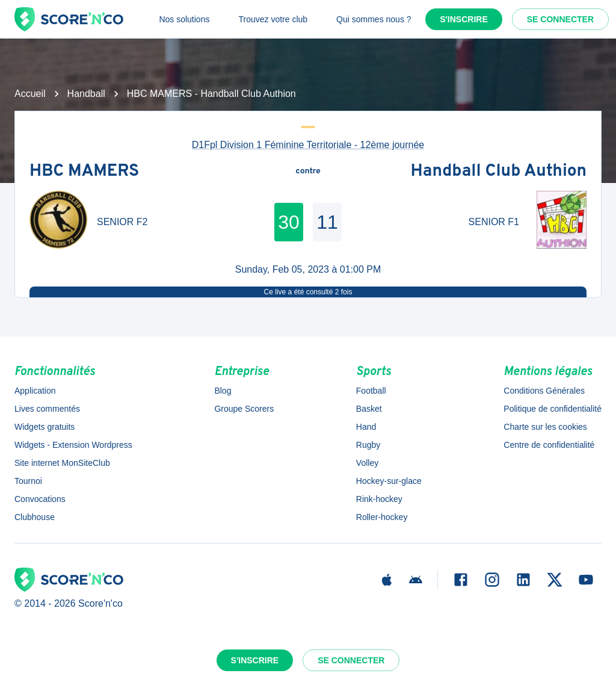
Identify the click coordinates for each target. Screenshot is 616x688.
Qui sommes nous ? (374, 19)
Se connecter (560, 19)
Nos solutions (184, 19)
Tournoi (28, 481)
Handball (86, 94)
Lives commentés (47, 409)
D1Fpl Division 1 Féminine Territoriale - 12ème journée (308, 145)
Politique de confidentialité (553, 409)
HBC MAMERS (84, 172)
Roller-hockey (382, 517)
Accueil (30, 94)
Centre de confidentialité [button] (549, 445)
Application (35, 391)
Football (371, 391)
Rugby (368, 445)
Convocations (40, 499)
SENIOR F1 (494, 222)
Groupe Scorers (244, 409)
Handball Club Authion (499, 172)
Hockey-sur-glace (389, 481)
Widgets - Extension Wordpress (73, 445)
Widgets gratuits (45, 427)
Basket (369, 409)
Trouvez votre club (273, 19)
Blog (223, 391)
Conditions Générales (544, 391)
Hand (366, 427)
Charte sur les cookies (545, 427)
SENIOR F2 (122, 222)
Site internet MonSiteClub (62, 463)
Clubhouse (35, 517)
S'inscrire (464, 19)
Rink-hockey (379, 499)
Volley (367, 463)
